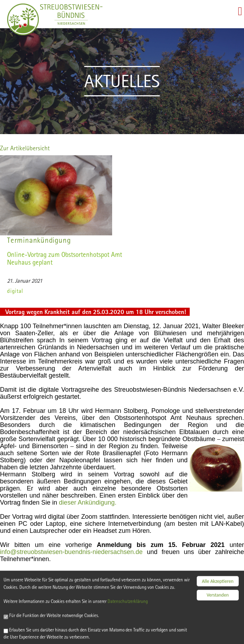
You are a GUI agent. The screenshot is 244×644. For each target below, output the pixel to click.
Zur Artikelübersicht (25, 148)
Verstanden (218, 590)
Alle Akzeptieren (218, 576)
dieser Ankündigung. (88, 502)
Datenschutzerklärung (135, 604)
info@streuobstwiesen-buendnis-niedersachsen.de (71, 552)
